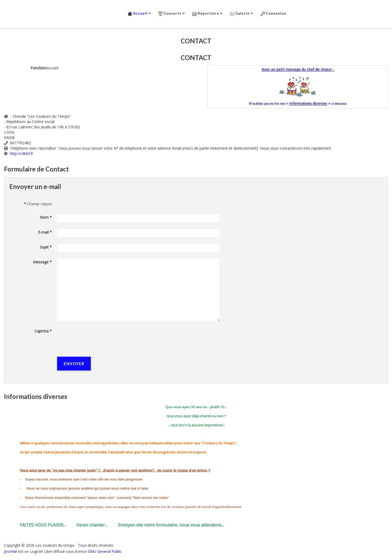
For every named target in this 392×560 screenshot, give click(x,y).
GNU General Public (105, 551)
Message (42, 262)
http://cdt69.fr (22, 153)
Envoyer (74, 364)
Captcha (43, 331)
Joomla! (10, 551)
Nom (46, 217)
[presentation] (97, 337)
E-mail (45, 232)
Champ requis (38, 204)
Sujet (46, 247)
